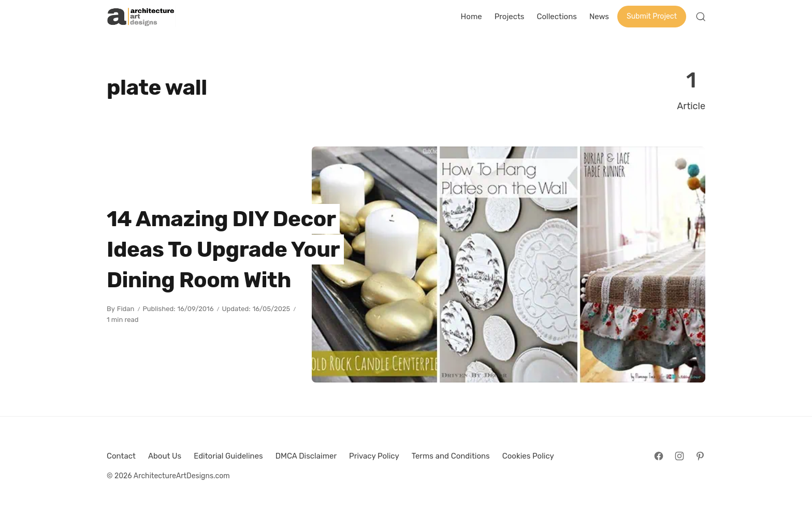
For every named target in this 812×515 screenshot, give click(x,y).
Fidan (126, 309)
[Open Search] (701, 17)
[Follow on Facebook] (659, 456)
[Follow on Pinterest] (700, 456)
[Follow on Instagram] (679, 456)
